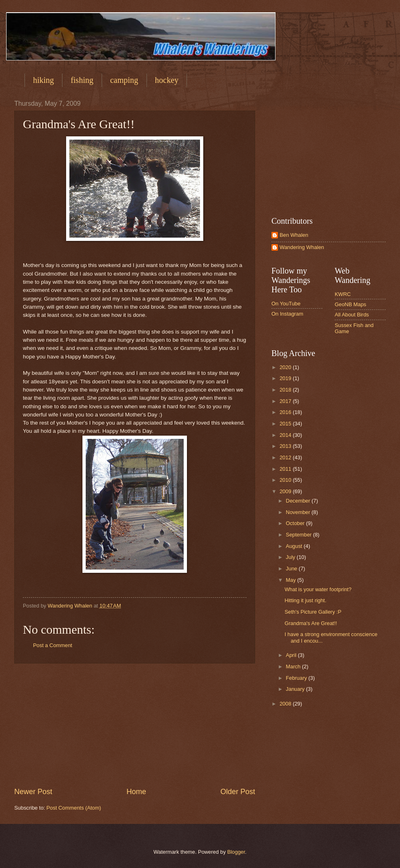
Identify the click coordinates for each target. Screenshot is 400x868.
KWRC (343, 294)
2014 (286, 435)
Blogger (236, 852)
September (299, 535)
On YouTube (286, 304)
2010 (286, 480)
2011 (286, 469)
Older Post (238, 792)
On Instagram (287, 314)
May (291, 580)
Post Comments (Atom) (74, 808)
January (296, 689)
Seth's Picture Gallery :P (313, 612)
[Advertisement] (135, 725)
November (299, 512)
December (299, 501)
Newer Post (33, 792)
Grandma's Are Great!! (311, 623)
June (292, 569)
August (295, 546)
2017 (286, 401)
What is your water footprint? (318, 589)
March (294, 667)
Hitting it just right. (305, 600)
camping (124, 80)
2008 (286, 704)
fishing (82, 80)
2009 (286, 491)
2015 (286, 424)
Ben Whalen (294, 235)
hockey (167, 80)
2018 (286, 390)
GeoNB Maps (350, 304)
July (291, 557)
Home (136, 792)
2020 (286, 367)
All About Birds (352, 315)
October (296, 523)
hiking (43, 80)
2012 (286, 457)
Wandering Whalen (302, 247)
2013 (286, 446)
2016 (286, 412)
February (297, 678)
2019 (286, 378)
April (292, 655)
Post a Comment (53, 645)
